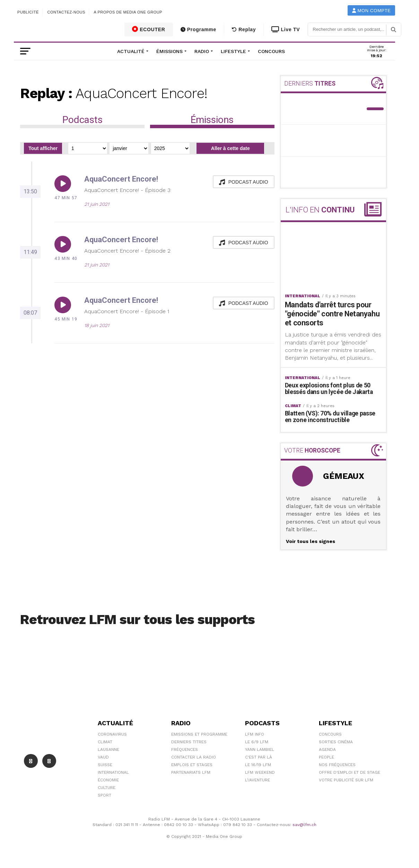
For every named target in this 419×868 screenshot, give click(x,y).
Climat (105, 743)
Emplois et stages (192, 765)
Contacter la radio (194, 758)
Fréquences (185, 750)
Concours (271, 51)
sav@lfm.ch (304, 826)
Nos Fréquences (337, 765)
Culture (107, 788)
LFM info (255, 735)
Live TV (286, 29)
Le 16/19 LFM (258, 765)
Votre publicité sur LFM (346, 781)
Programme (198, 29)
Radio (202, 51)
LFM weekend (260, 773)
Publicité (28, 12)
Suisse (105, 765)
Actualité (131, 51)
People (326, 758)
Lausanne (108, 750)
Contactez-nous (66, 12)
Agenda (327, 750)
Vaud (103, 758)
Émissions (169, 51)
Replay (244, 29)
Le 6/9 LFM (257, 743)
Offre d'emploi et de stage (350, 773)
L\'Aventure (257, 781)
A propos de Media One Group (128, 12)
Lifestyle (233, 51)
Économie (108, 781)
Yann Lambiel (260, 750)
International (113, 773)
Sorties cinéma (336, 743)
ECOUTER (149, 29)
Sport (104, 796)
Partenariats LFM (191, 773)
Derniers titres (189, 743)
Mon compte (372, 11)
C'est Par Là (259, 758)
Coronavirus (112, 735)
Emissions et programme (199, 735)
